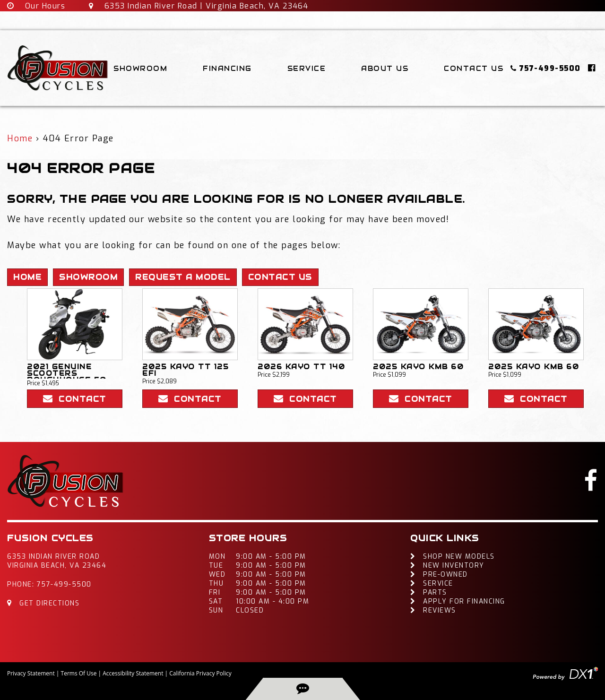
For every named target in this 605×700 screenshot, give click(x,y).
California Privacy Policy (200, 673)
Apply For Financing (458, 601)
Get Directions (43, 603)
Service (307, 69)
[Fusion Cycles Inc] (58, 68)
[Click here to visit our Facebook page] (592, 68)
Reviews (433, 610)
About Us (385, 69)
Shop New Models (453, 557)
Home (20, 138)
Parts (429, 592)
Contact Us (474, 69)
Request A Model (183, 277)
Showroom (140, 69)
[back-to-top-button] (303, 689)
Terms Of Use (79, 673)
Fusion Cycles (50, 538)
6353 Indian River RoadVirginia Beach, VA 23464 (57, 561)
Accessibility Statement (133, 673)
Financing (227, 69)
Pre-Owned (439, 575)
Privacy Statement (31, 673)
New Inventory (447, 566)
